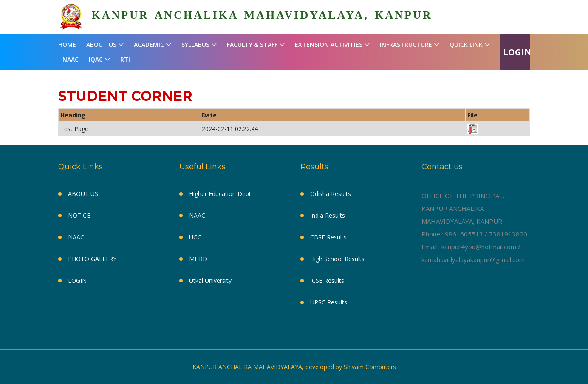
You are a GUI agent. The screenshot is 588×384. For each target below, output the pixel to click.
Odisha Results (331, 194)
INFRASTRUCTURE (406, 44)
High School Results (337, 259)
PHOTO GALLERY (92, 259)
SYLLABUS (195, 44)
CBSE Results (328, 237)
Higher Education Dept (220, 194)
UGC (195, 237)
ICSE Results (327, 280)
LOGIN (517, 52)
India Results (328, 215)
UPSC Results (329, 302)
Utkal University (210, 280)
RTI (125, 59)
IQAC (96, 59)
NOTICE (79, 215)
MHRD (198, 259)
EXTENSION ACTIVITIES (329, 44)
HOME (67, 44)
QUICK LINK (466, 44)
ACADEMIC (149, 44)
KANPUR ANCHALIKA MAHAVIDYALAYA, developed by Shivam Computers (294, 367)
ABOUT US (101, 44)
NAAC (71, 59)
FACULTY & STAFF (252, 44)
